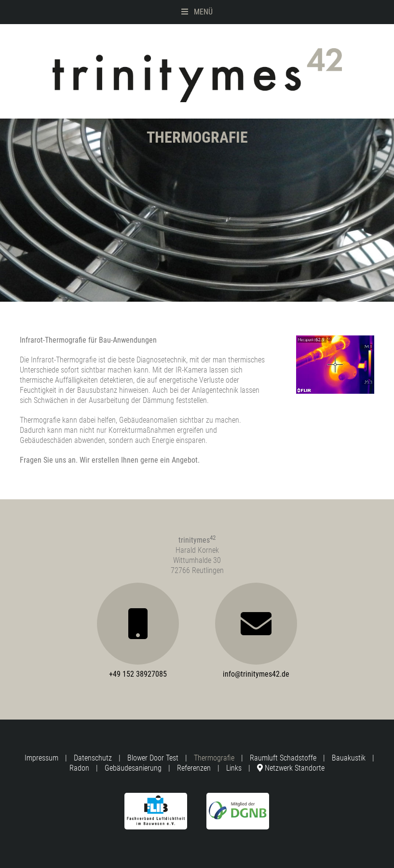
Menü (197, 12)
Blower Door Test (153, 758)
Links (234, 768)
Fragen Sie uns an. (49, 460)
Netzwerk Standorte (291, 768)
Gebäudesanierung (133, 768)
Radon (79, 768)
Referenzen (194, 768)
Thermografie (214, 758)
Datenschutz (93, 758)
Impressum (41, 758)
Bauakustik (349, 758)
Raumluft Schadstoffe (283, 758)
